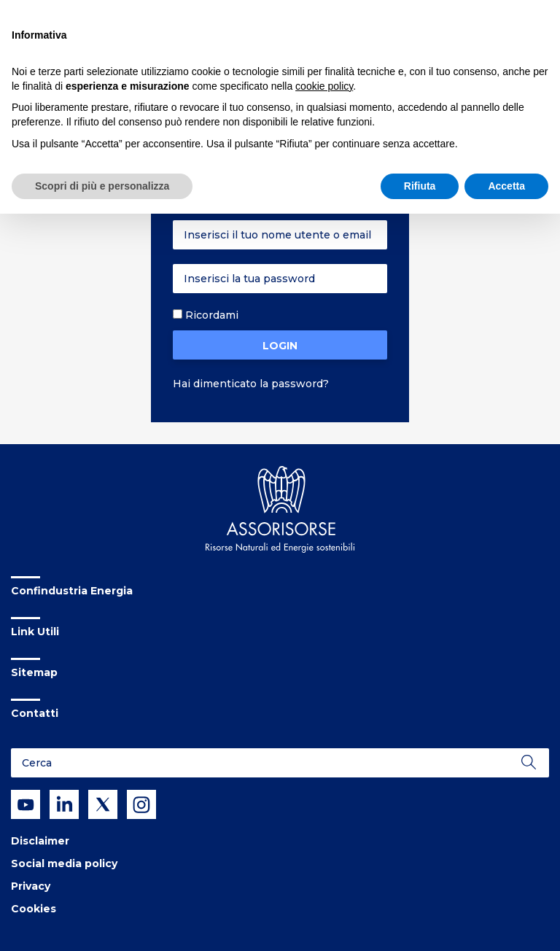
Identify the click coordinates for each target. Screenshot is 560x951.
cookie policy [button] (324, 86)
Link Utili (35, 632)
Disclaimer (40, 841)
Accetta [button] (506, 186)
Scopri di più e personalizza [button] (102, 186)
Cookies (34, 909)
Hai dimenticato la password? (251, 384)
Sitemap (34, 672)
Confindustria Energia (72, 591)
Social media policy (64, 863)
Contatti (35, 713)
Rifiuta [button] (420, 186)
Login (280, 346)
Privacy (31, 886)
